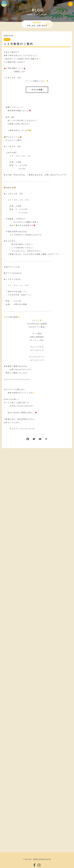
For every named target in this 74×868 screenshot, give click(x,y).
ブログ (7, 40)
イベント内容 (37, 90)
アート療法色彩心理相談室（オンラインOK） (37, 337)
